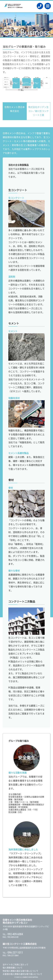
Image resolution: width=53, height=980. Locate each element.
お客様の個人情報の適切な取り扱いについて (22, 974)
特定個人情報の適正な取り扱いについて (20, 971)
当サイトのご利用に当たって (16, 965)
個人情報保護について (13, 968)
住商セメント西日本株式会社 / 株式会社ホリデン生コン (13, 7)
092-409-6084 (40, 6)
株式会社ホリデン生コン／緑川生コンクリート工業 (38, 111)
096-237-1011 (15, 953)
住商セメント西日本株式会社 (15, 109)
